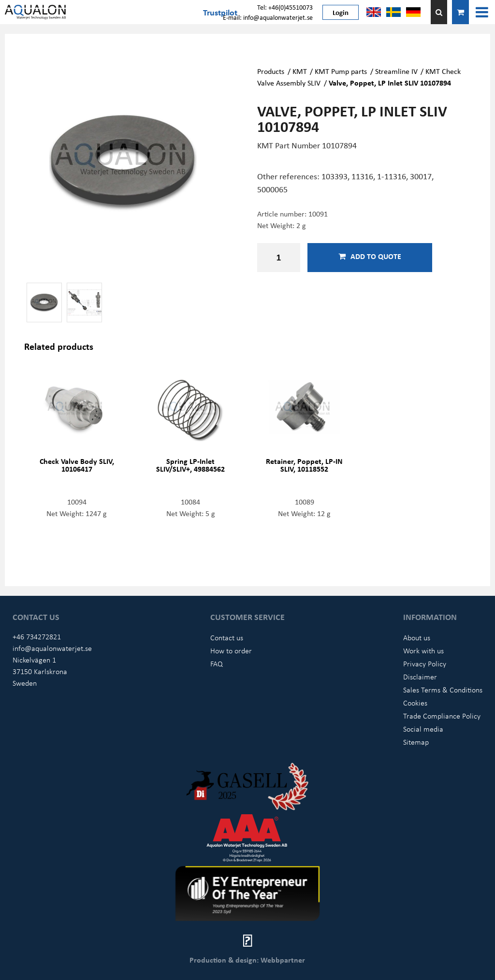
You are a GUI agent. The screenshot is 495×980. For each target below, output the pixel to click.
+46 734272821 (37, 636)
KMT (300, 71)
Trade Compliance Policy (442, 716)
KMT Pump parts (341, 71)
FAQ (217, 663)
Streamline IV (396, 71)
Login (341, 12)
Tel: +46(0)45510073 (285, 7)
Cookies (415, 703)
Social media (423, 729)
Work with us (423, 650)
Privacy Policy (425, 663)
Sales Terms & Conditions (443, 690)
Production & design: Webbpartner (247, 960)
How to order (231, 650)
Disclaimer (420, 677)
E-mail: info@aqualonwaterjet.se (268, 17)
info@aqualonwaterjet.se (52, 648)
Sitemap (416, 742)
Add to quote (370, 256)
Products (271, 71)
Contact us (227, 637)
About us (417, 637)
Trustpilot (220, 12)
